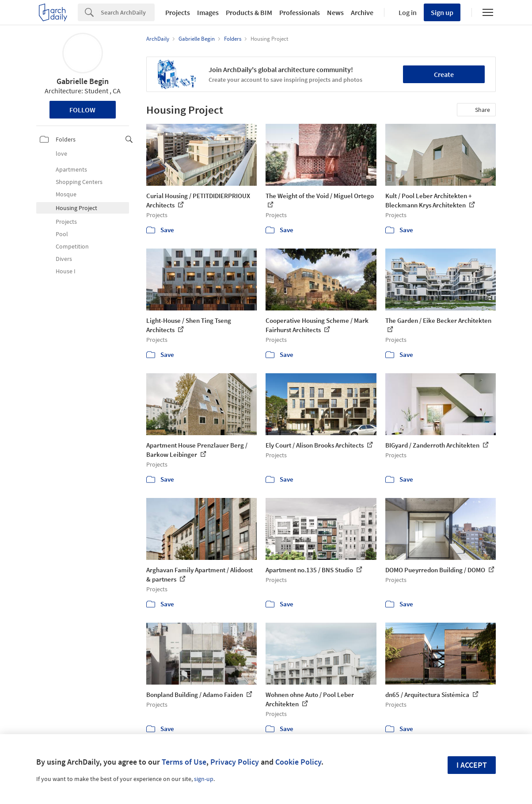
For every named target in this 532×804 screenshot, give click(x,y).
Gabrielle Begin (83, 81)
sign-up (204, 779)
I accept (472, 765)
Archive (362, 12)
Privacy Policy (235, 762)
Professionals (300, 12)
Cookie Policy (298, 762)
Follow (82, 110)
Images (208, 12)
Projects (178, 12)
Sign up (442, 12)
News (335, 12)
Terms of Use (184, 762)
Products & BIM (249, 12)
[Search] (128, 12)
